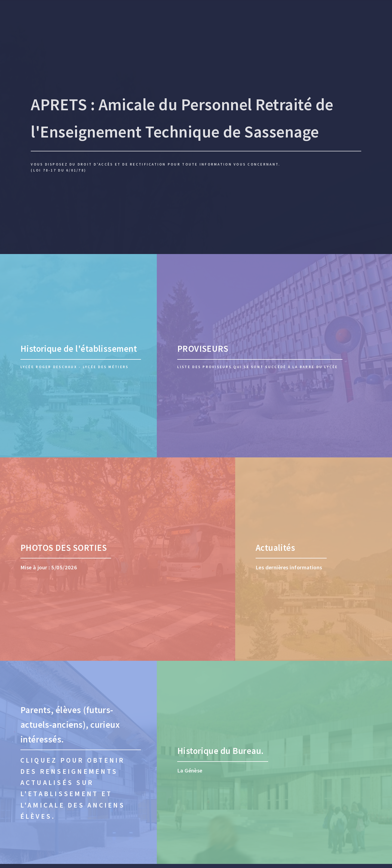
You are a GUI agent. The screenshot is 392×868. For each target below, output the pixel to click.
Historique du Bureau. (220, 751)
